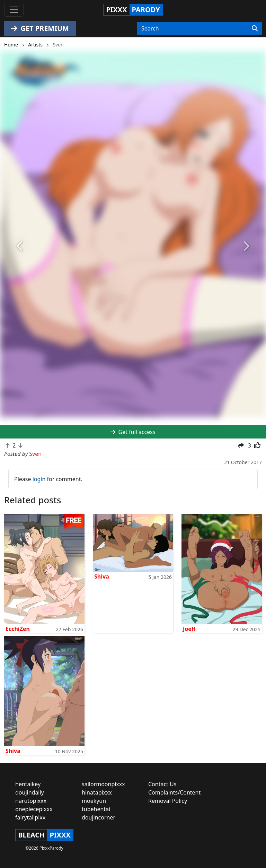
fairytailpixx (30, 817)
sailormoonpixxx (103, 784)
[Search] (255, 28)
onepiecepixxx (34, 809)
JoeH (189, 629)
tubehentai (96, 809)
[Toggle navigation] (14, 10)
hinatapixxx (97, 792)
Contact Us (162, 784)
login (39, 479)
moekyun (94, 801)
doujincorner (99, 817)
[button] (20, 246)
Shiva (102, 576)
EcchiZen (18, 629)
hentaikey (28, 784)
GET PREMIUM (40, 28)
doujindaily (30, 792)
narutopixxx (31, 801)
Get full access (133, 432)
